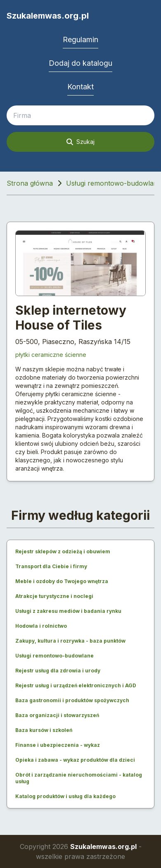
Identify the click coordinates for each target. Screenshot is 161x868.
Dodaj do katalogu (80, 63)
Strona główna (30, 183)
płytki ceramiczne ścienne (51, 355)
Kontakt (80, 87)
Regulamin (80, 39)
